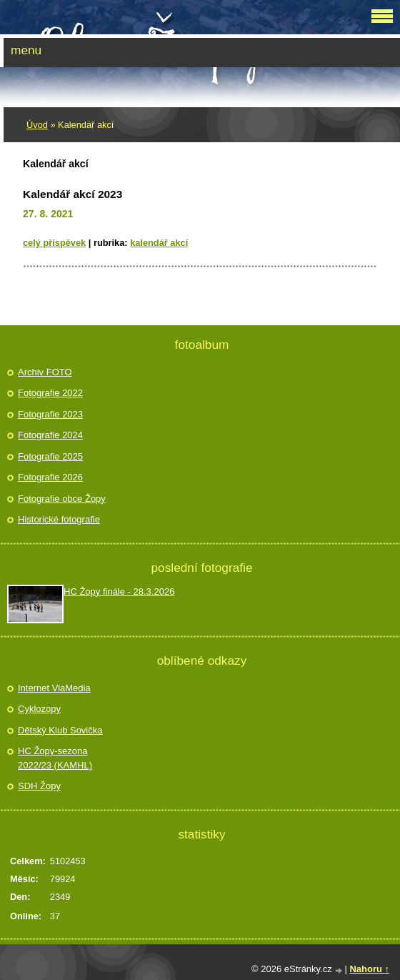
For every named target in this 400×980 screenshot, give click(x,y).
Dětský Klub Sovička (60, 730)
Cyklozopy (39, 709)
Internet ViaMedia (54, 688)
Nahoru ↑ (369, 969)
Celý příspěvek (54, 243)
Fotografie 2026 (50, 477)
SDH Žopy (39, 786)
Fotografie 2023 (50, 414)
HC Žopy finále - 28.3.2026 (119, 592)
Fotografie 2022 (50, 393)
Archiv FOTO (45, 372)
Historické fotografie (59, 519)
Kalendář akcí (159, 243)
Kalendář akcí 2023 (72, 194)
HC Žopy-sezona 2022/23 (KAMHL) (55, 758)
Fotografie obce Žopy (62, 499)
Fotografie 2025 (50, 456)
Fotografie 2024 (50, 435)
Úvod (37, 125)
